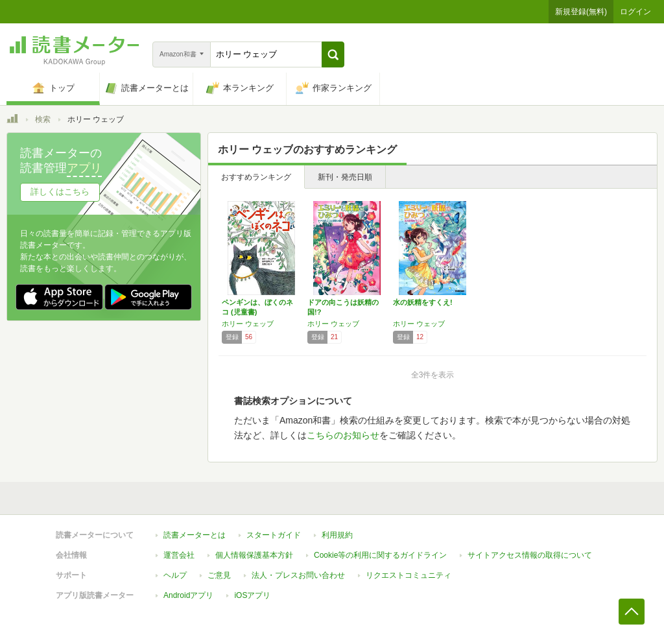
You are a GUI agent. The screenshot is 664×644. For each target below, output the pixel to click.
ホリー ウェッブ (248, 324)
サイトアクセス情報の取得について (530, 555)
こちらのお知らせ (343, 435)
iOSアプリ (252, 595)
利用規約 (337, 535)
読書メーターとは (195, 535)
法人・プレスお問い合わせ (298, 575)
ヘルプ (175, 575)
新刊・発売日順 (345, 177)
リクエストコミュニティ (409, 575)
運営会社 (179, 555)
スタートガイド (274, 535)
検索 (43, 119)
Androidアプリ (188, 595)
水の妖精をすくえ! (423, 302)
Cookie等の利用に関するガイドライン (380, 555)
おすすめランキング (256, 177)
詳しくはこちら (60, 192)
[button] (333, 54)
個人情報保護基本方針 (254, 555)
